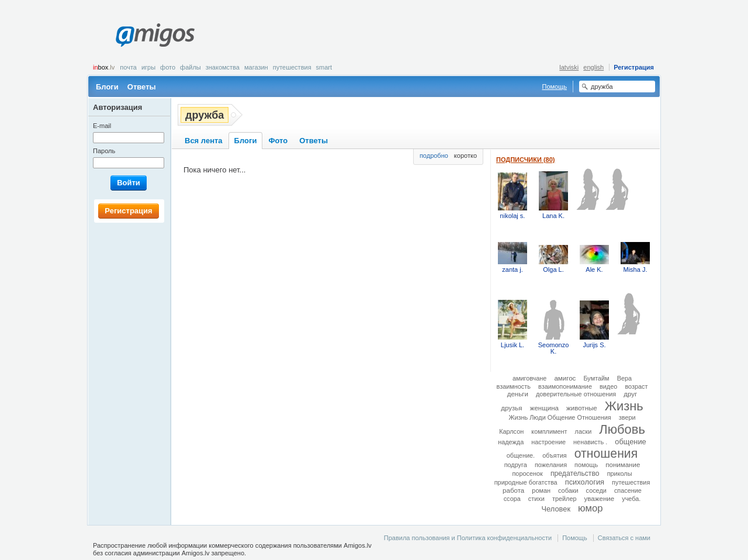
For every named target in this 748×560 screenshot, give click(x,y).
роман (541, 490)
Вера (624, 378)
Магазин (256, 67)
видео (608, 386)
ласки (583, 431)
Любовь (622, 429)
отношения (606, 453)
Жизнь (624, 406)
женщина (544, 408)
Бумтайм (596, 378)
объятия (555, 455)
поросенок (527, 473)
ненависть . (590, 442)
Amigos (155, 35)
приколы (620, 473)
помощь (586, 465)
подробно (434, 155)
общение (631, 442)
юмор (590, 508)
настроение (548, 442)
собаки (568, 490)
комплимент (549, 431)
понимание (623, 465)
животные (582, 408)
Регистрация (634, 67)
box (104, 67)
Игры (148, 67)
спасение (628, 490)
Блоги (107, 87)
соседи (596, 490)
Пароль (104, 151)
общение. (521, 455)
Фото (168, 67)
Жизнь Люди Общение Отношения (560, 417)
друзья (511, 408)
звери (627, 417)
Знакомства (223, 67)
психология (585, 482)
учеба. (631, 499)
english (593, 67)
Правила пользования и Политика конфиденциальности (468, 538)
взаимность (514, 386)
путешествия (631, 482)
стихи (536, 499)
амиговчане (529, 378)
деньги (518, 394)
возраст (636, 386)
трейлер (565, 499)
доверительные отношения (576, 394)
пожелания (551, 465)
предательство (575, 473)
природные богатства (526, 482)
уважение (600, 499)
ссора (512, 499)
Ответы (142, 87)
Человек (556, 509)
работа (513, 490)
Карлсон (511, 431)
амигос (565, 378)
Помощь (555, 87)
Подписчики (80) (526, 160)
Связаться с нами (624, 538)
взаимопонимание (565, 386)
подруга (516, 465)
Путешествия (292, 67)
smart (324, 67)
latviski (569, 67)
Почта (128, 67)
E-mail (102, 126)
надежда (511, 442)
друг (630, 394)
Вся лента (204, 141)
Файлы (191, 67)
